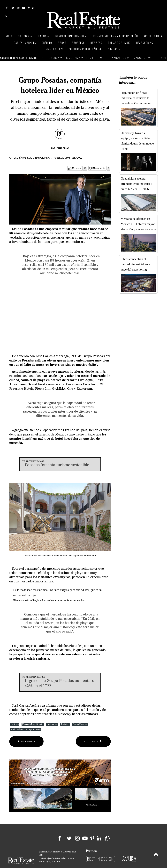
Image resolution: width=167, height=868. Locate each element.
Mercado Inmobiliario (33, 717)
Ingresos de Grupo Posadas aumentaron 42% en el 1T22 (61, 676)
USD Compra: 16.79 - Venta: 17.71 (68, 51)
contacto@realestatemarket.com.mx (57, 851)
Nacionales (52, 717)
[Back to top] (156, 848)
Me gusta (76, 161)
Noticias (15, 717)
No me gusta (99, 161)
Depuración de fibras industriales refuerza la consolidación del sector (136, 91)
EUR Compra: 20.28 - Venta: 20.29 (126, 51)
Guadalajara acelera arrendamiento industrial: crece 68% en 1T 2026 (136, 176)
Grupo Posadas (80, 717)
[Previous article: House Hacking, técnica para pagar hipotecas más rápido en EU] (26, 734)
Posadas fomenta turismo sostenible (57, 458)
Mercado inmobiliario (37, 150)
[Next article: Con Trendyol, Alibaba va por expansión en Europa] (93, 734)
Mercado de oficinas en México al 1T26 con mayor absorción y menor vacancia (138, 217)
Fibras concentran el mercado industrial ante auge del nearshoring (135, 257)
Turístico (65, 717)
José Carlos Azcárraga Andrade (26, 722)
